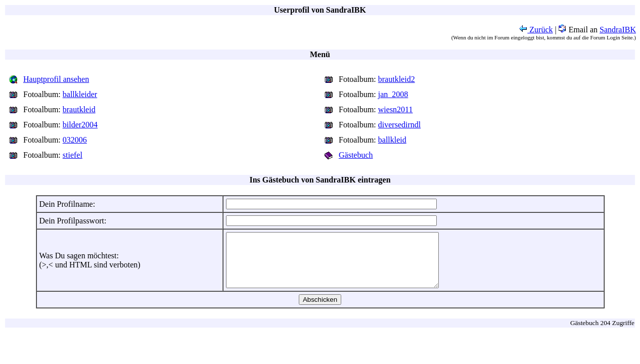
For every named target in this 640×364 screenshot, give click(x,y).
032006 (75, 140)
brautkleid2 (397, 79)
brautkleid (79, 109)
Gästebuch (356, 155)
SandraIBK (618, 30)
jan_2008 (393, 94)
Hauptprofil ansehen (56, 79)
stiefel (73, 155)
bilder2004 (80, 125)
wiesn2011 (396, 109)
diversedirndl (399, 125)
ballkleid (392, 140)
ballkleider (80, 94)
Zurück (536, 30)
